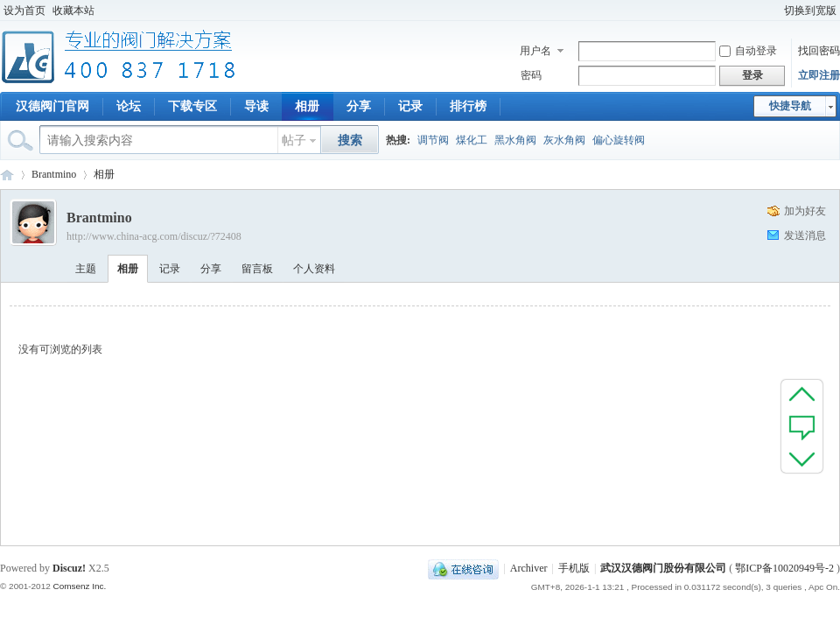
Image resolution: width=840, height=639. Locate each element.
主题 (86, 269)
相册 (307, 106)
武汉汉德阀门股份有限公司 (663, 568)
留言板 (257, 269)
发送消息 (805, 235)
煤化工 (472, 140)
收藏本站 (73, 11)
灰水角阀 (564, 140)
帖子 (294, 140)
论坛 (129, 106)
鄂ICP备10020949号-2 (784, 568)
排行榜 (468, 106)
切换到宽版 (810, 11)
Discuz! (69, 568)
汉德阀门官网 (52, 106)
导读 (256, 106)
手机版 (574, 568)
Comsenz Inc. (79, 586)
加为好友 (805, 211)
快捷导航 (790, 106)
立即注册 (819, 75)
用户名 (535, 51)
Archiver (529, 568)
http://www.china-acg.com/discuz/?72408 (154, 236)
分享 (359, 106)
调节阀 (433, 140)
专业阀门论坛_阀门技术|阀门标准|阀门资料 (7, 175)
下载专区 (192, 106)
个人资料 (314, 269)
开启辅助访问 (773, 11)
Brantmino (54, 174)
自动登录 (748, 51)
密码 (531, 75)
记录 (410, 106)
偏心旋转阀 (619, 140)
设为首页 (24, 11)
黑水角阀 (515, 140)
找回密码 (819, 51)
